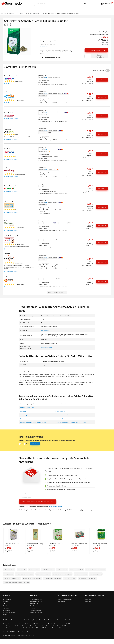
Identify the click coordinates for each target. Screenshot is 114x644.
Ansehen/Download (48, 347)
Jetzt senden (35, 443)
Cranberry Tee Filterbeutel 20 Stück (79, 543)
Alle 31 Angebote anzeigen (57, 293)
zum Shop (102, 80)
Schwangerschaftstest (70, 578)
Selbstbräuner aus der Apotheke (87, 578)
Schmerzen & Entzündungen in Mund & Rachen (34, 422)
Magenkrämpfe (24, 415)
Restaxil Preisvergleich (81, 574)
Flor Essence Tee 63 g (12, 543)
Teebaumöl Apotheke (96, 574)
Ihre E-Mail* (22, 493)
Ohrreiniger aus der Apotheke (52, 578)
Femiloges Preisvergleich (43, 574)
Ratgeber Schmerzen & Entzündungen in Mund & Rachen (72, 422)
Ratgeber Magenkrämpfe (62, 415)
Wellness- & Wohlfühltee (27, 407)
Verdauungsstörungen (27, 419)
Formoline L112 (22, 569)
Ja (22, 443)
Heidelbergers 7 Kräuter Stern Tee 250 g (101, 543)
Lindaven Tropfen (62, 569)
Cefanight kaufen (8, 574)
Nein (28, 443)
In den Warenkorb (100, 56)
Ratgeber (33, 606)
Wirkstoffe (33, 608)
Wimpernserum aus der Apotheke (32, 578)
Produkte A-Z (34, 603)
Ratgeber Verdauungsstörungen (64, 419)
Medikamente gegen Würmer (12, 578)
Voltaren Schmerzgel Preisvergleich (96, 569)
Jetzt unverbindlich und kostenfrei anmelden (38, 501)
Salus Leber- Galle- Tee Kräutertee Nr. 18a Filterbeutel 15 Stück (57, 543)
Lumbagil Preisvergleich (76, 569)
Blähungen (23, 411)
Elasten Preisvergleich (48, 569)
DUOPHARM (44, 47)
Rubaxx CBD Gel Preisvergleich (25, 574)
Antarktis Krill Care (9, 569)
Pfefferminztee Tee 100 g (35, 543)
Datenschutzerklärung (55, 506)
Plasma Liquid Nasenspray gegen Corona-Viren (17, 582)
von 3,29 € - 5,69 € (49, 41)
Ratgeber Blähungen (61, 411)
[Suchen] (84, 4)
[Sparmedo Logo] (12, 4)
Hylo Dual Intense (34, 569)
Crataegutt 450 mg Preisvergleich (62, 574)
